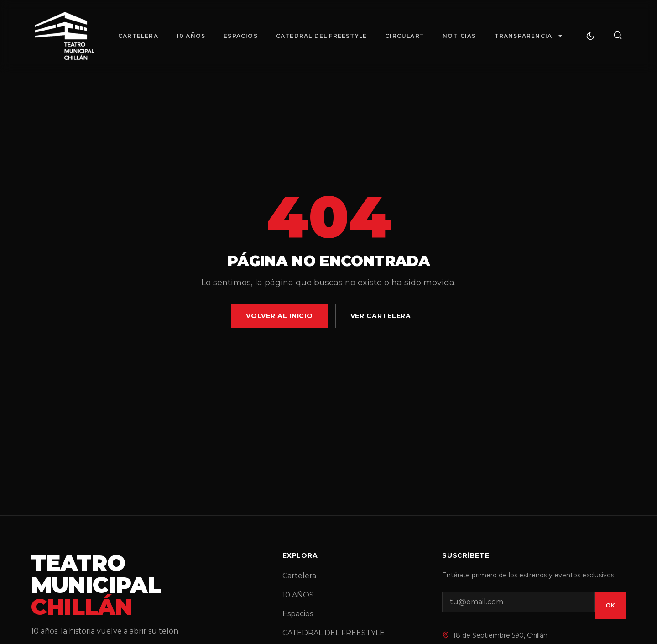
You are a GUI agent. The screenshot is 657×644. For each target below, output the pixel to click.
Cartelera (138, 36)
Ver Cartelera (381, 316)
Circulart (405, 36)
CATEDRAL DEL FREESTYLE (321, 36)
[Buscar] (618, 36)
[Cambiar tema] (590, 36)
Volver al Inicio (279, 316)
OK (610, 605)
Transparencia (524, 36)
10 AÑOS (191, 36)
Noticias (459, 36)
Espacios (241, 36)
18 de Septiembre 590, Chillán (500, 635)
